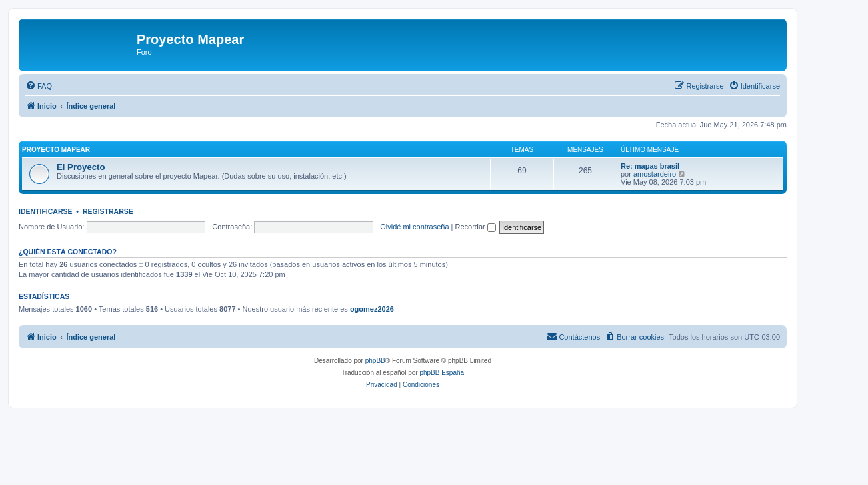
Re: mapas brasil (650, 166)
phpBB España (442, 373)
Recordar (476, 227)
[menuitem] (39, 86)
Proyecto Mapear (56, 150)
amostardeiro (655, 174)
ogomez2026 (372, 309)
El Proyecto (81, 167)
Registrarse (108, 211)
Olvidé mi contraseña (414, 227)
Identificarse (46, 211)
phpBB (375, 361)
